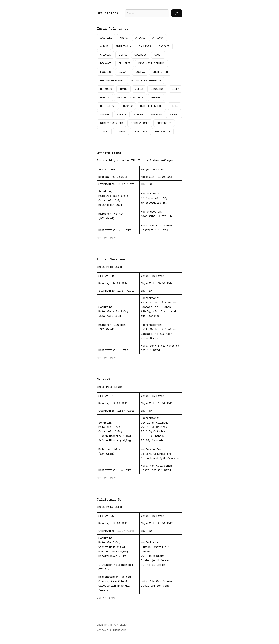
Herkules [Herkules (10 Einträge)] (106, 89)
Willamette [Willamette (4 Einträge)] (163, 132)
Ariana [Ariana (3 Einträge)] (140, 38)
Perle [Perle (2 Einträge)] (174, 106)
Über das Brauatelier (112, 625)
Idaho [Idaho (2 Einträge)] (124, 89)
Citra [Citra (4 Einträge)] (123, 55)
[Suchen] (177, 13)
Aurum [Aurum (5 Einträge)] (104, 46)
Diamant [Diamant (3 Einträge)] (106, 63)
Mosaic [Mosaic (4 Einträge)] (128, 106)
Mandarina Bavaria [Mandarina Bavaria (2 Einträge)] (130, 97)
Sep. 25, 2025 (107, 478)
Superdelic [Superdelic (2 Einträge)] (164, 123)
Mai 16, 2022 (106, 598)
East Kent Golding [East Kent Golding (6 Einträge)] (152, 63)
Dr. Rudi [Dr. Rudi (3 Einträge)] (125, 63)
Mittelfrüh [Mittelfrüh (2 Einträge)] (108, 106)
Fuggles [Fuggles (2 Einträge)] (105, 72)
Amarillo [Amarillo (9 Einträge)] (106, 38)
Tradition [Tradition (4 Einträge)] (140, 132)
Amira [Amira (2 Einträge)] (124, 38)
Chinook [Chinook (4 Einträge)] (106, 55)
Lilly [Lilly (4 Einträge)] (175, 89)
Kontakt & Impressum (112, 631)
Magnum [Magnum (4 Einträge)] (105, 97)
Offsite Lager (109, 153)
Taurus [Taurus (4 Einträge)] (121, 132)
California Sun (110, 499)
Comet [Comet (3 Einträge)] (158, 55)
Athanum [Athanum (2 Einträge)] (158, 38)
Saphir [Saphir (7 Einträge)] (122, 115)
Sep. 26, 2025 (107, 238)
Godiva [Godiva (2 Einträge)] (140, 72)
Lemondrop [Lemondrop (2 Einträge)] (157, 89)
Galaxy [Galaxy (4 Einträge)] (123, 72)
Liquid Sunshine (111, 259)
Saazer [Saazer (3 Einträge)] (105, 115)
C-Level (104, 379)
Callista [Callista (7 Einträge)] (145, 46)
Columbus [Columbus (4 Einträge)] (141, 55)
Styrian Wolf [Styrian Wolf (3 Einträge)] (140, 123)
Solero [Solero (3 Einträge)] (174, 115)
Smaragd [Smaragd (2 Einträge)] (156, 115)
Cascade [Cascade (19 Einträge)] (164, 46)
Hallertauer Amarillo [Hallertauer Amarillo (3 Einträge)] (146, 80)
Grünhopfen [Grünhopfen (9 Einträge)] (160, 72)
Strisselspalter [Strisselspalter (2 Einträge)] (112, 123)
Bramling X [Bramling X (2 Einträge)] (123, 46)
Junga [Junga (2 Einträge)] (139, 89)
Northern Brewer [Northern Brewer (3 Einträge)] (152, 106)
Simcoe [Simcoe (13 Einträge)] (139, 115)
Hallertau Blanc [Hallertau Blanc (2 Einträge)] (112, 80)
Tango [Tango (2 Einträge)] (104, 132)
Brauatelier (108, 13)
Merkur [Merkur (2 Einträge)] (156, 97)
